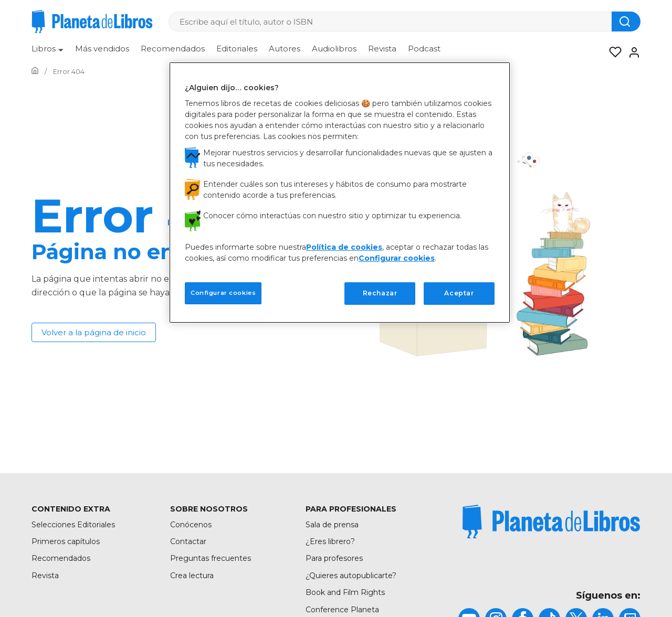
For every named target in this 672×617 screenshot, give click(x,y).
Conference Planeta (342, 610)
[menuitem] (48, 52)
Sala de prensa (332, 525)
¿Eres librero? (330, 541)
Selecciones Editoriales (73, 525)
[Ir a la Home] (35, 71)
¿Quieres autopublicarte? (351, 576)
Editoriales (237, 49)
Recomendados (173, 49)
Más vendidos (102, 49)
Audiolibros (334, 49)
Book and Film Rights (345, 592)
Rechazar (380, 293)
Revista (382, 49)
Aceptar (459, 293)
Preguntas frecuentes (211, 558)
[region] (340, 193)
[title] (551, 522)
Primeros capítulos (66, 541)
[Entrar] (631, 52)
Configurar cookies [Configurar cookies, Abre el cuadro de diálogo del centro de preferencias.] (223, 293)
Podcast (424, 49)
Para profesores (334, 558)
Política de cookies (344, 247)
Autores (285, 49)
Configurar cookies (397, 258)
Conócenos (191, 525)
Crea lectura (192, 576)
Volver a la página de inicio (94, 332)
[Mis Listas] (612, 52)
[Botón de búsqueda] (626, 22)
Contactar (188, 541)
